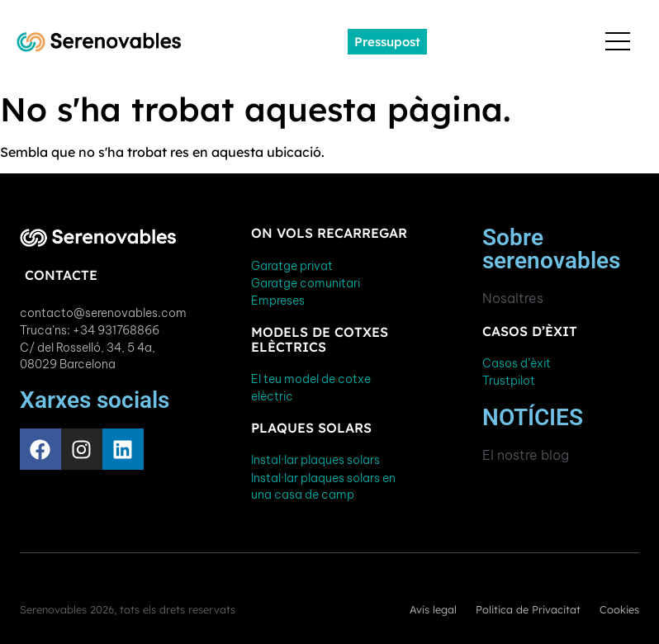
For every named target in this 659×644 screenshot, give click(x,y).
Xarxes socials (95, 400)
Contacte (61, 275)
